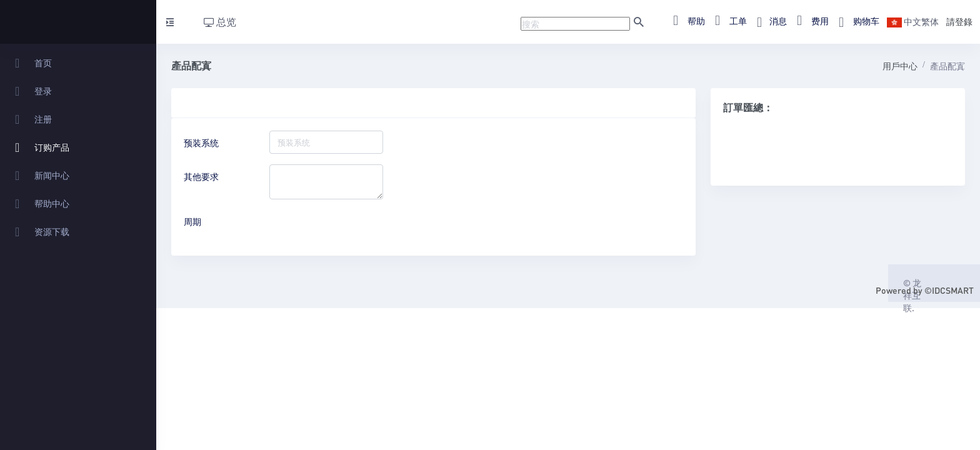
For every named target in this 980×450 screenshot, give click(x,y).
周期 (192, 221)
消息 (768, 21)
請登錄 (959, 21)
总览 (220, 22)
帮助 (685, 21)
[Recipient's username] (575, 24)
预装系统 (201, 142)
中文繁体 (913, 21)
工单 (727, 21)
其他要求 (201, 176)
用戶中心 (900, 66)
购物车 (855, 21)
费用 (809, 21)
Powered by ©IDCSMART (925, 290)
